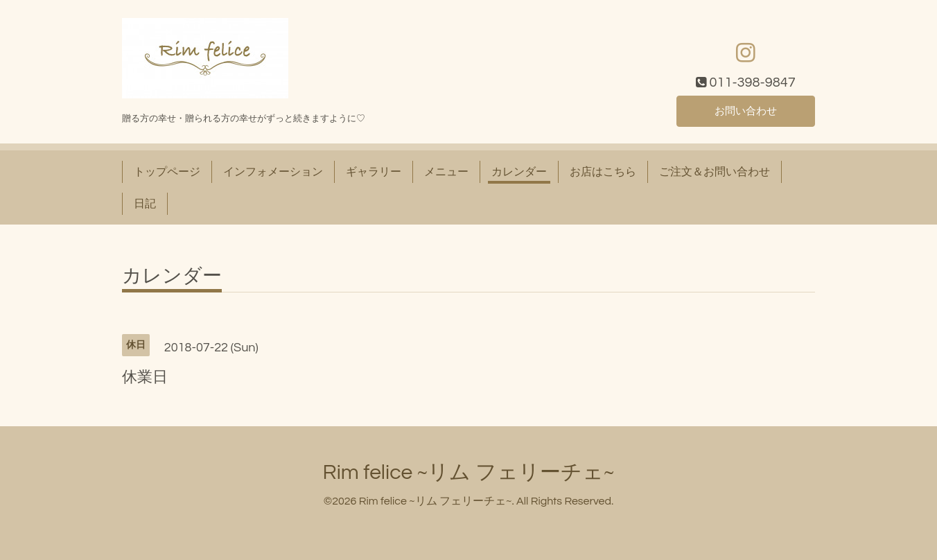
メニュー (446, 172)
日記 (145, 204)
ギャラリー (374, 172)
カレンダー (519, 172)
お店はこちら (603, 172)
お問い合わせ (746, 111)
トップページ (167, 172)
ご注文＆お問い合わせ (715, 172)
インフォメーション (273, 172)
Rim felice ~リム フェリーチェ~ (469, 472)
